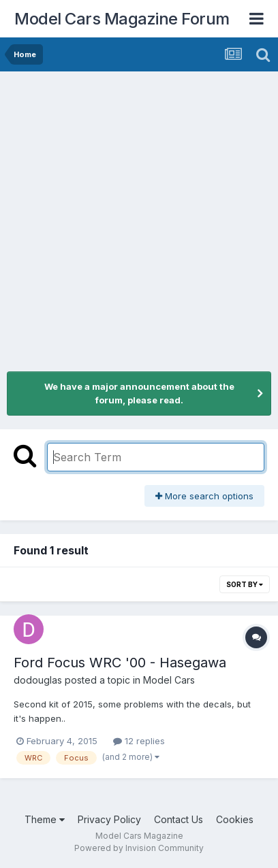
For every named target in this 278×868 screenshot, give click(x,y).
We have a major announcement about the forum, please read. (139, 393)
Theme (45, 819)
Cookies (235, 819)
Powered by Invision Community (139, 848)
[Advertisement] (139, 217)
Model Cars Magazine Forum (122, 19)
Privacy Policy (109, 819)
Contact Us (179, 819)
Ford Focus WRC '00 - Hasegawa (120, 663)
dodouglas (38, 680)
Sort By (245, 584)
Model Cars (169, 680)
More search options (204, 496)
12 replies (139, 741)
